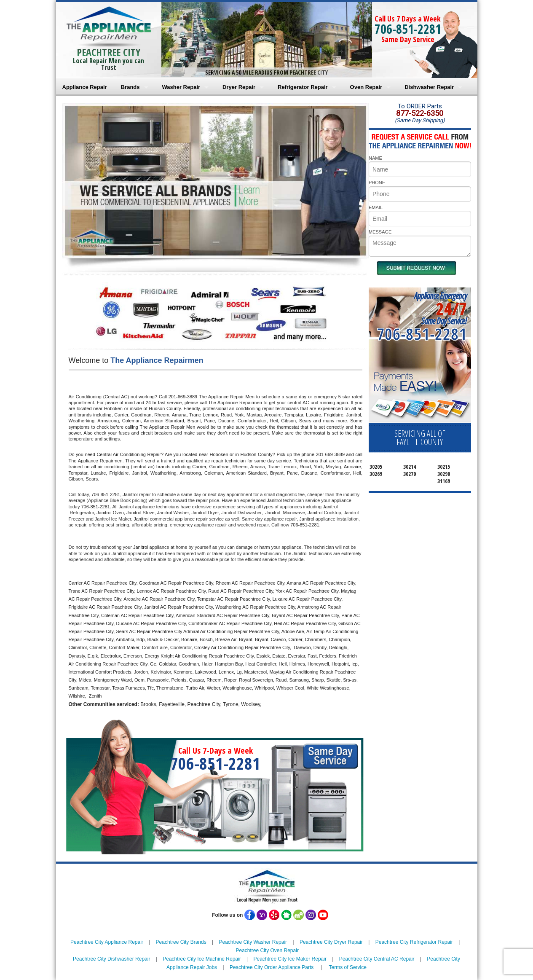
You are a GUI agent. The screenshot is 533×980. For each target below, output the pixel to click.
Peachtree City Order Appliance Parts (272, 967)
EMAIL (376, 207)
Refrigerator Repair (303, 87)
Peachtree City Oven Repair (267, 950)
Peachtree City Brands (181, 942)
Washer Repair (181, 87)
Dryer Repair (239, 87)
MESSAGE (380, 232)
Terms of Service (348, 967)
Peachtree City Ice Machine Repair (202, 959)
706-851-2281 (408, 29)
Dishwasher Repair (429, 87)
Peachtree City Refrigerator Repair (414, 942)
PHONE (377, 183)
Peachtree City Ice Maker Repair (290, 959)
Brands (130, 87)
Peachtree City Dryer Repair (331, 942)
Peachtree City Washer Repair (253, 942)
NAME (375, 158)
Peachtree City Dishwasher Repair (111, 959)
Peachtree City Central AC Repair (377, 959)
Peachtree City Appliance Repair (107, 942)
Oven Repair (366, 87)
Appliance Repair (85, 87)
